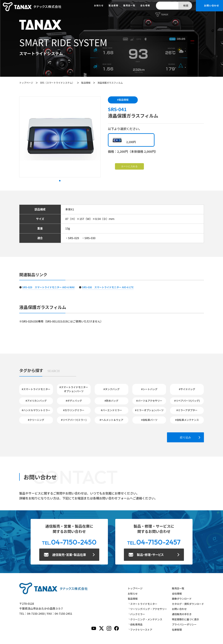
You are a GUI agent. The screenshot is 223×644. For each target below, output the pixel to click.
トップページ (26, 83)
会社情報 (145, 6)
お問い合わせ (179, 609)
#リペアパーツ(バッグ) (187, 401)
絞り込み (185, 437)
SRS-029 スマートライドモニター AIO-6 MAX (48, 287)
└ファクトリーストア (140, 630)
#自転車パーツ (149, 420)
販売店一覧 (129, 6)
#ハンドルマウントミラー (36, 410)
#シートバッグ (149, 389)
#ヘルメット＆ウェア (111, 420)
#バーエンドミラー (111, 410)
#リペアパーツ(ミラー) (74, 420)
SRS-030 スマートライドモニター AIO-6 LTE (108, 287)
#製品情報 (123, 100)
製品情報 (86, 83)
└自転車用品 (135, 624)
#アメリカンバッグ (36, 401)
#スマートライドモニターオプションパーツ (74, 389)
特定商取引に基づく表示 (185, 619)
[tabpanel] (60, 137)
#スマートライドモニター (36, 389)
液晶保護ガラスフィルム (110, 83)
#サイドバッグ (187, 389)
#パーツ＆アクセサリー (149, 401)
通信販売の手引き (182, 614)
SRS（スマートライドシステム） (57, 83)
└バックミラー (136, 614)
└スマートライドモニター (143, 604)
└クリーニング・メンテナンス (145, 619)
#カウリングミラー (74, 410)
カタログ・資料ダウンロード (188, 604)
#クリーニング (36, 420)
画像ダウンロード (182, 599)
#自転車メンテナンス (187, 420)
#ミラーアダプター (187, 410)
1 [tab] (60, 181)
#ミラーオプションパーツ (149, 410)
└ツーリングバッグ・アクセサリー (147, 609)
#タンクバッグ (111, 389)
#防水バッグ (111, 401)
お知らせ (99, 6)
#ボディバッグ (74, 401)
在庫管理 (177, 630)
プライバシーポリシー (184, 624)
